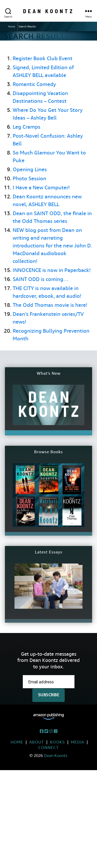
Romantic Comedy (34, 84)
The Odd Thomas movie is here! (50, 305)
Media (78, 742)
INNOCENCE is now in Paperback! (52, 270)
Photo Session (29, 179)
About (37, 742)
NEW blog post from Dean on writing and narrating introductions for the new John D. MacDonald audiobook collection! (52, 246)
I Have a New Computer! (41, 188)
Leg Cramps (27, 127)
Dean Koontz (49, 11)
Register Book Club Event (43, 58)
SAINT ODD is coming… (41, 279)
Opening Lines (30, 170)
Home (12, 26)
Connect (48, 748)
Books (57, 742)
